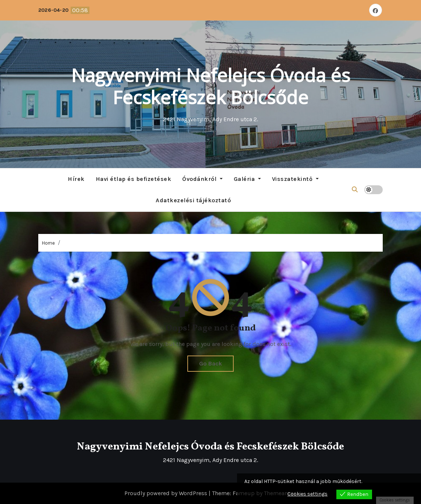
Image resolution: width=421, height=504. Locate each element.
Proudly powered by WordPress (167, 493)
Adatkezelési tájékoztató (193, 200)
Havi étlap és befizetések (134, 179)
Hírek (76, 179)
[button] (355, 190)
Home (48, 243)
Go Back (210, 363)
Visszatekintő (295, 179)
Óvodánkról (202, 179)
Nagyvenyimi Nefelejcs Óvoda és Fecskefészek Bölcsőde (210, 86)
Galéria (247, 179)
